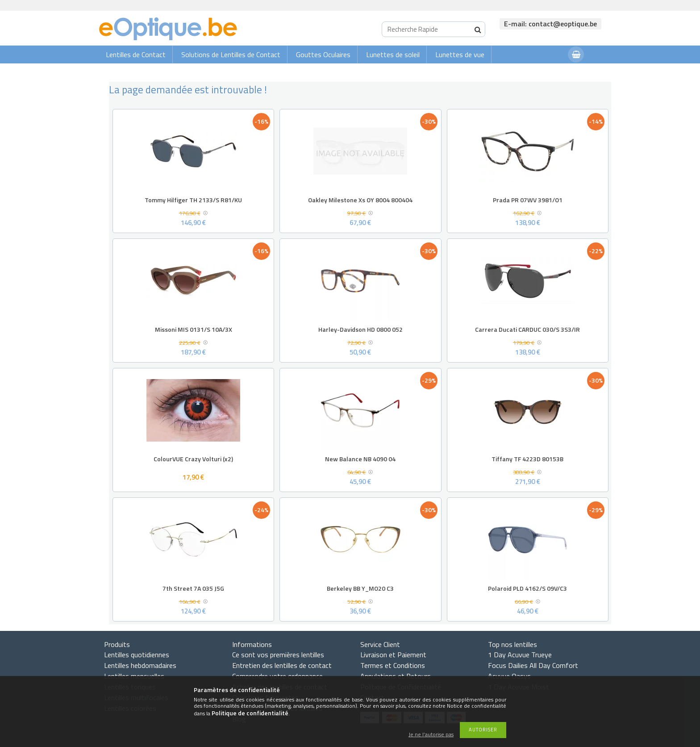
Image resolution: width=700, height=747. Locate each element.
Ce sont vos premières (278, 655)
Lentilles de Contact (136, 54)
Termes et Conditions (393, 665)
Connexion (543, 72)
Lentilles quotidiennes (137, 655)
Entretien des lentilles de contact (282, 665)
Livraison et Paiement (393, 655)
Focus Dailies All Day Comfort (533, 665)
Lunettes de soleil (393, 54)
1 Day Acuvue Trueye (520, 655)
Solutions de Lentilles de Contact (231, 54)
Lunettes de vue (460, 54)
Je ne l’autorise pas (431, 735)
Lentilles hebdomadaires (140, 665)
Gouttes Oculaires (323, 54)
